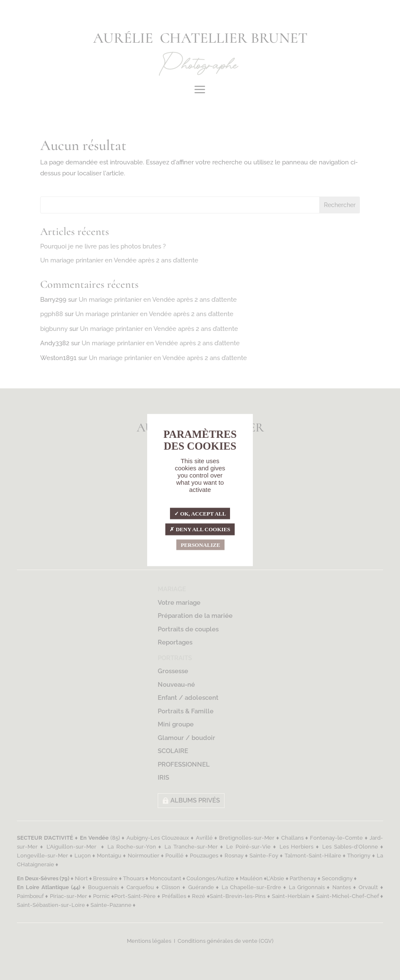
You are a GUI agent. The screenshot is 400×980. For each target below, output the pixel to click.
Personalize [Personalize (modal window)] (200, 545)
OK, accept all (200, 513)
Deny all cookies (200, 529)
